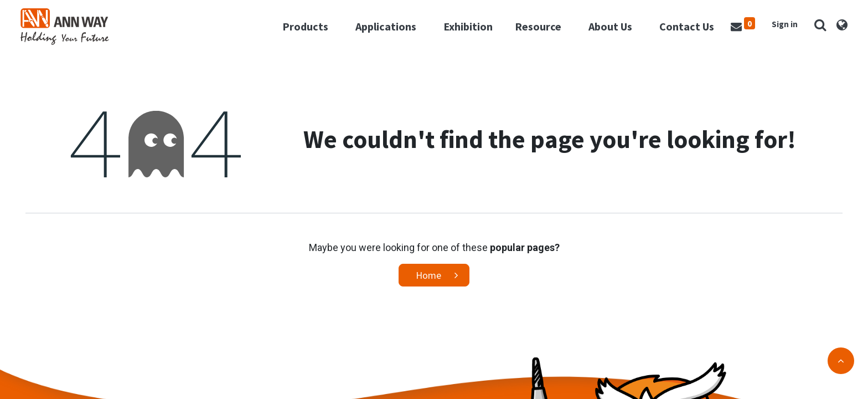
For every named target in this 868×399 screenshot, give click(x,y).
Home (428, 283)
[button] (815, 29)
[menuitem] (463, 30)
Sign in (780, 28)
